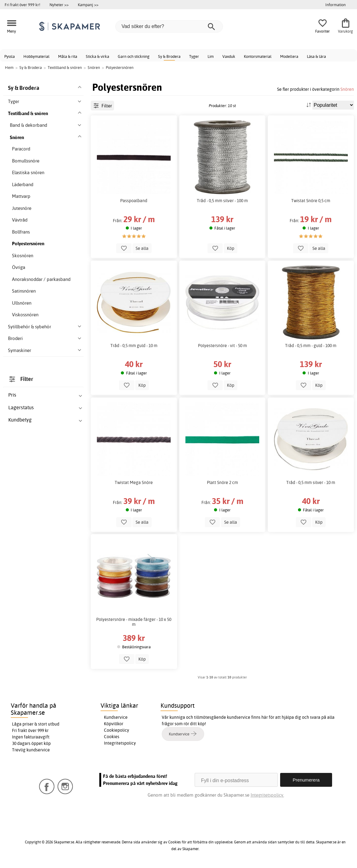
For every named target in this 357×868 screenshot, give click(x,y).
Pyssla (10, 56)
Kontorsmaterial (258, 56)
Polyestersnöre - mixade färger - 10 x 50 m (134, 622)
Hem (9, 67)
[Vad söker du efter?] (169, 26)
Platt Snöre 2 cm (222, 482)
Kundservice (116, 717)
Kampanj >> (88, 5)
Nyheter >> (59, 5)
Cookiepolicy (117, 730)
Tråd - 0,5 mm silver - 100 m (222, 201)
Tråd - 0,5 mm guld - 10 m (134, 346)
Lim (211, 56)
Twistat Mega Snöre (134, 482)
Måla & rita (68, 56)
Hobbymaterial (36, 56)
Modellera (289, 56)
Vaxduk (229, 56)
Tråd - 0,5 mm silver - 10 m (311, 482)
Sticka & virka (97, 56)
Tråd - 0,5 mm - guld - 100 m (311, 346)
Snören (347, 89)
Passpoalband (134, 201)
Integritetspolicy (120, 743)
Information (335, 5)
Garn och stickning (134, 56)
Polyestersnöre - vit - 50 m (222, 346)
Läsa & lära (316, 56)
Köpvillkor (114, 724)
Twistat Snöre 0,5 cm (311, 201)
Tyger (194, 56)
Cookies (112, 737)
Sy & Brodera (169, 56)
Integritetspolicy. (267, 795)
